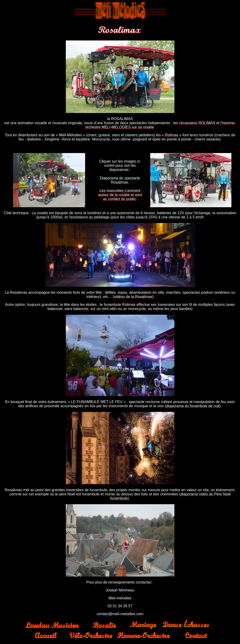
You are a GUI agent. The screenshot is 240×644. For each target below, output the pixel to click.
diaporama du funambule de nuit (193, 406)
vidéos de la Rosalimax (133, 297)
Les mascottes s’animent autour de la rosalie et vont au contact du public (120, 195)
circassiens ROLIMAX (197, 123)
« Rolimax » (172, 135)
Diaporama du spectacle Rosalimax (120, 180)
